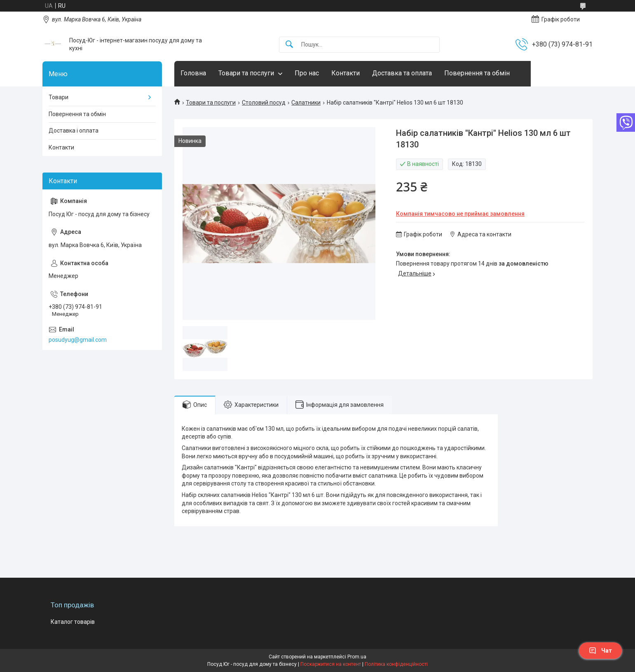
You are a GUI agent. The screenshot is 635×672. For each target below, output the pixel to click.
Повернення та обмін (477, 73)
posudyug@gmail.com (78, 340)
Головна (193, 73)
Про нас (307, 73)
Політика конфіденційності (396, 664)
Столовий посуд (264, 103)
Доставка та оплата (402, 73)
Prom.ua (357, 657)
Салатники (306, 103)
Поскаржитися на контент (331, 664)
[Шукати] (289, 45)
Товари (59, 97)
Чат (600, 651)
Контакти (346, 73)
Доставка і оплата (74, 131)
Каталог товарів (73, 622)
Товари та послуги (246, 73)
